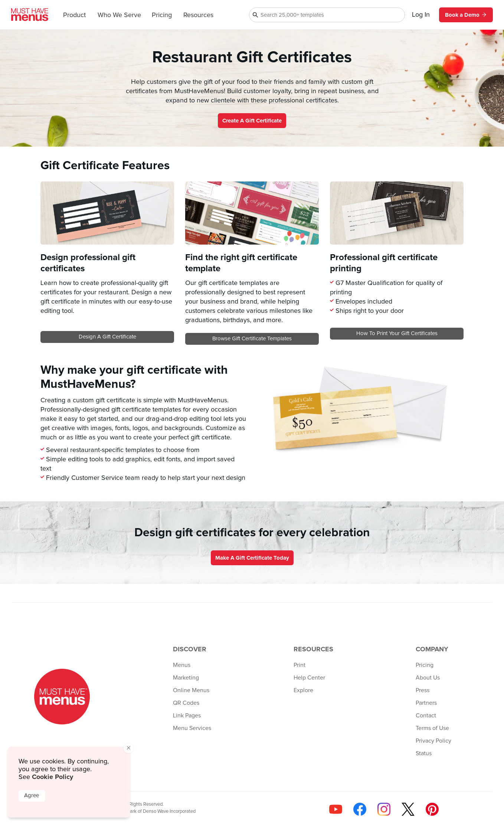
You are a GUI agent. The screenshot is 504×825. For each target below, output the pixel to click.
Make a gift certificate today (252, 558)
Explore (303, 690)
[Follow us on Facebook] (360, 809)
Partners (426, 703)
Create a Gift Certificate (252, 121)
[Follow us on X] (408, 809)
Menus (182, 665)
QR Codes (186, 703)
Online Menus (191, 690)
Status (424, 753)
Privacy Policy (433, 741)
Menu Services (192, 728)
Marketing (186, 678)
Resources (198, 15)
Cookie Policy (53, 777)
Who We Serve (119, 15)
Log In (421, 15)
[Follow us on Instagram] (384, 809)
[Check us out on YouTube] (336, 809)
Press (423, 690)
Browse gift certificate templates (252, 339)
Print (300, 665)
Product (74, 15)
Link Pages (187, 716)
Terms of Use (432, 728)
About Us (428, 678)
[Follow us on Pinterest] (432, 809)
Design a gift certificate (107, 337)
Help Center (309, 678)
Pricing (162, 15)
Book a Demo (466, 15)
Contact (426, 716)
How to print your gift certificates (397, 333)
